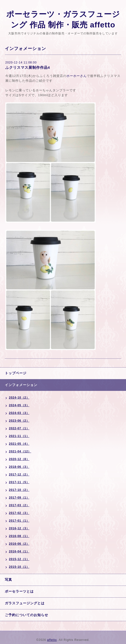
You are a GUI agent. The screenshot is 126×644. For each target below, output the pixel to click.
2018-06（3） (19, 467)
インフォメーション (21, 385)
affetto (52, 640)
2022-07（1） (19, 428)
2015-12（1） (19, 559)
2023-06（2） (19, 421)
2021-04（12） (20, 451)
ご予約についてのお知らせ (27, 615)
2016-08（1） (19, 536)
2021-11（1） (19, 436)
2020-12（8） (19, 459)
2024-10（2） (19, 398)
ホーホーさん (77, 76)
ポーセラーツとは (19, 591)
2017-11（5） (19, 482)
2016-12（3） (19, 528)
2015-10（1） (19, 567)
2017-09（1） (19, 498)
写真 (8, 580)
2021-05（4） (19, 444)
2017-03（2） (19, 505)
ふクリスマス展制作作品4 (28, 67)
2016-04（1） (19, 551)
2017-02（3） (19, 513)
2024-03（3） (19, 413)
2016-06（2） (19, 544)
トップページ (16, 373)
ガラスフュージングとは (25, 603)
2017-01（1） (19, 521)
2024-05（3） (19, 405)
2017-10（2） (19, 490)
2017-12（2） (19, 475)
